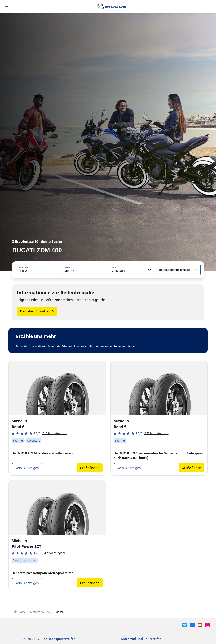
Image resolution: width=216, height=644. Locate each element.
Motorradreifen (40, 612)
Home (20, 612)
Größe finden (90, 468)
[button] (56, 270)
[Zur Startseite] (112, 7)
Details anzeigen (27, 468)
